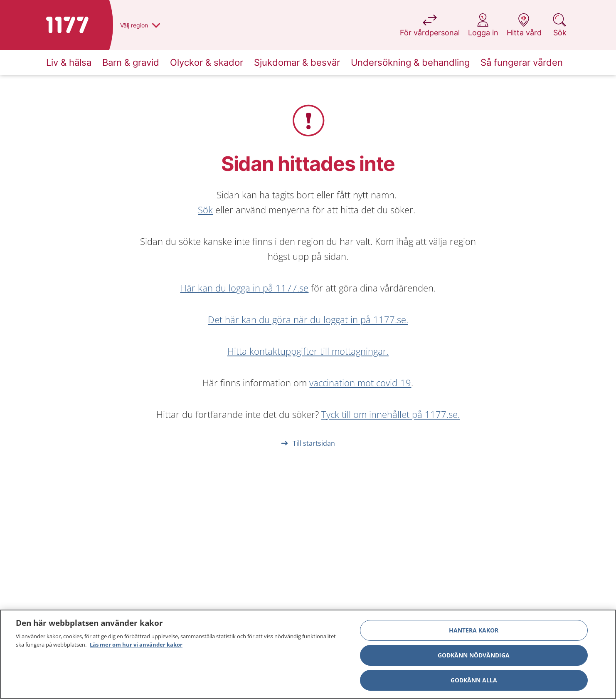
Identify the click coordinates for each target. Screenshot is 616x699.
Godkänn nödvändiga (474, 658)
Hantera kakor (474, 633)
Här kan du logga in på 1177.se (244, 288)
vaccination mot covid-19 (360, 383)
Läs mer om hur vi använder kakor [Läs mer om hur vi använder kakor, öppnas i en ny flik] (136, 647)
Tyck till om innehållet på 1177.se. (391, 414)
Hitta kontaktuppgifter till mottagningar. (308, 351)
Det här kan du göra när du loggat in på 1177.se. (308, 319)
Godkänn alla (474, 683)
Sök (205, 210)
